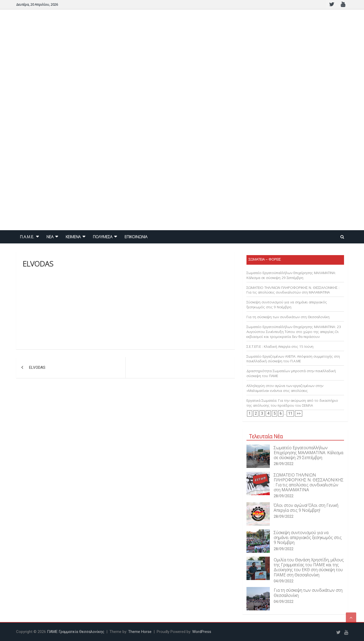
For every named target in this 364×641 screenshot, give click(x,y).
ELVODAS (37, 367)
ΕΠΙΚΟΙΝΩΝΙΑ (136, 237)
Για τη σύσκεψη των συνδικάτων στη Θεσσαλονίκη (288, 317)
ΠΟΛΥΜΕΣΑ (103, 237)
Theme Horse (140, 632)
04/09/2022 (284, 581)
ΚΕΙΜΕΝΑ (73, 237)
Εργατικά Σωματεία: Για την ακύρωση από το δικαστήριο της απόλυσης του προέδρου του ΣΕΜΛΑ (292, 403)
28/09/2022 (284, 464)
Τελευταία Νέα (266, 436)
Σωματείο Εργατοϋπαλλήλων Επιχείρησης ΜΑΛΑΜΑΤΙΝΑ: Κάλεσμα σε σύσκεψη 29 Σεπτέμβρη (291, 275)
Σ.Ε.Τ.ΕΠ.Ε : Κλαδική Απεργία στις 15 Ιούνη (280, 346)
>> (299, 413)
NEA (50, 237)
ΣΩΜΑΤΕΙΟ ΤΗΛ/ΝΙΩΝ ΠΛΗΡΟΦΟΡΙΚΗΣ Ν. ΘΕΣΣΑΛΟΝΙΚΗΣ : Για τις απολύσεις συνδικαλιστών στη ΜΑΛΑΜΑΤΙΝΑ (293, 290)
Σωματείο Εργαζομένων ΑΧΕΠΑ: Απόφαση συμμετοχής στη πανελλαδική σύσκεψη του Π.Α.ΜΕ (293, 359)
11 (290, 413)
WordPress (202, 632)
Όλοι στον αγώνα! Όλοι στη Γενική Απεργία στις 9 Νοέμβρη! (306, 508)
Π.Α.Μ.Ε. (27, 237)
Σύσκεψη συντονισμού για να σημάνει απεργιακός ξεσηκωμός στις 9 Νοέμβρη (287, 305)
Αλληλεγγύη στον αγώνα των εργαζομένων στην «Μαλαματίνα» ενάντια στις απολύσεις (285, 388)
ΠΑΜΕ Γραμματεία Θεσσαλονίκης (76, 632)
